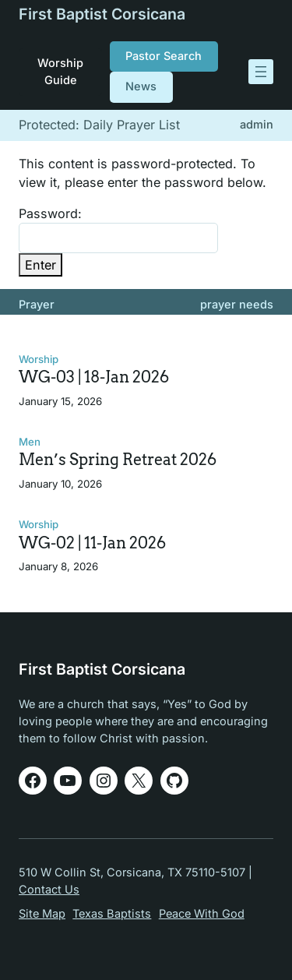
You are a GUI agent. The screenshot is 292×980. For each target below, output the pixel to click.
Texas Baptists (112, 914)
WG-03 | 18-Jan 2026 (94, 377)
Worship (39, 359)
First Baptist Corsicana (102, 14)
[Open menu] (261, 72)
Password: (118, 229)
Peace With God (202, 914)
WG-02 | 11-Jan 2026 (92, 543)
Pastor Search (164, 56)
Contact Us (49, 890)
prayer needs (237, 305)
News (141, 86)
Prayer (37, 305)
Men (30, 442)
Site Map (42, 914)
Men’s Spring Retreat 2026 (118, 460)
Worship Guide (60, 71)
